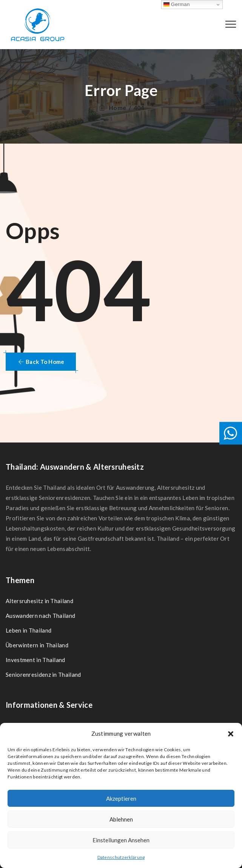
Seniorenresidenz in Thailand (43, 675)
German (177, 5)
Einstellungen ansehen (121, 840)
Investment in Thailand (35, 660)
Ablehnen (121, 819)
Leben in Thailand (29, 630)
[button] (231, 734)
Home (112, 108)
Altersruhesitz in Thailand (39, 601)
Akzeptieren (121, 798)
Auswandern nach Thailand (40, 616)
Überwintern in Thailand (37, 645)
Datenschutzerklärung (121, 857)
